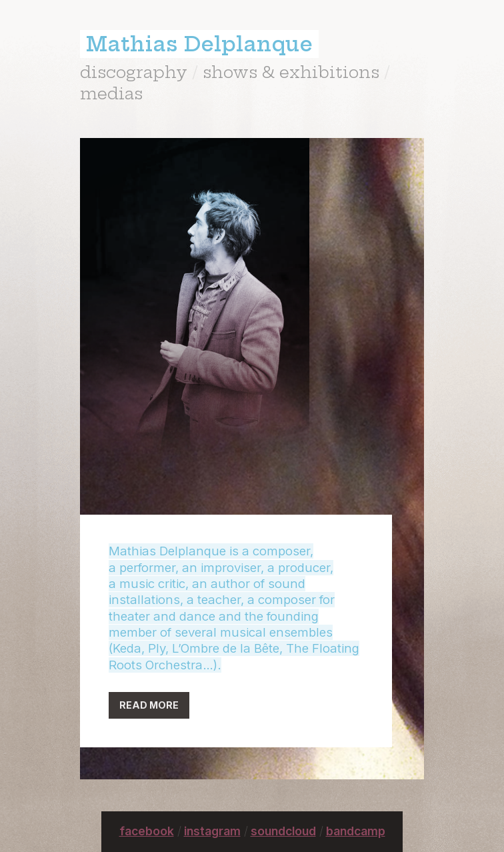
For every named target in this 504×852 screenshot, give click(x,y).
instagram (212, 831)
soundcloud (283, 831)
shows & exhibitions (291, 72)
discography (134, 72)
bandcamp (356, 831)
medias (111, 93)
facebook (147, 831)
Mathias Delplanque (199, 44)
